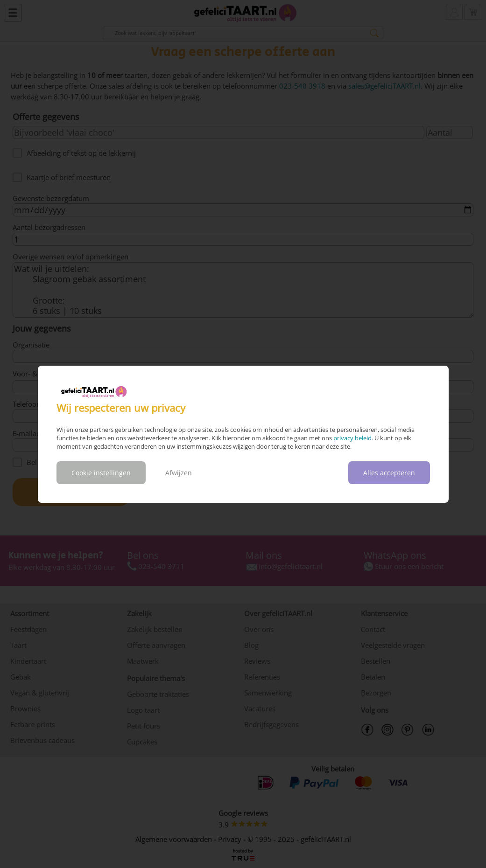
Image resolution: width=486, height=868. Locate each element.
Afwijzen (179, 473)
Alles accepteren (389, 473)
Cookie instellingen (101, 473)
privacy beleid (352, 438)
